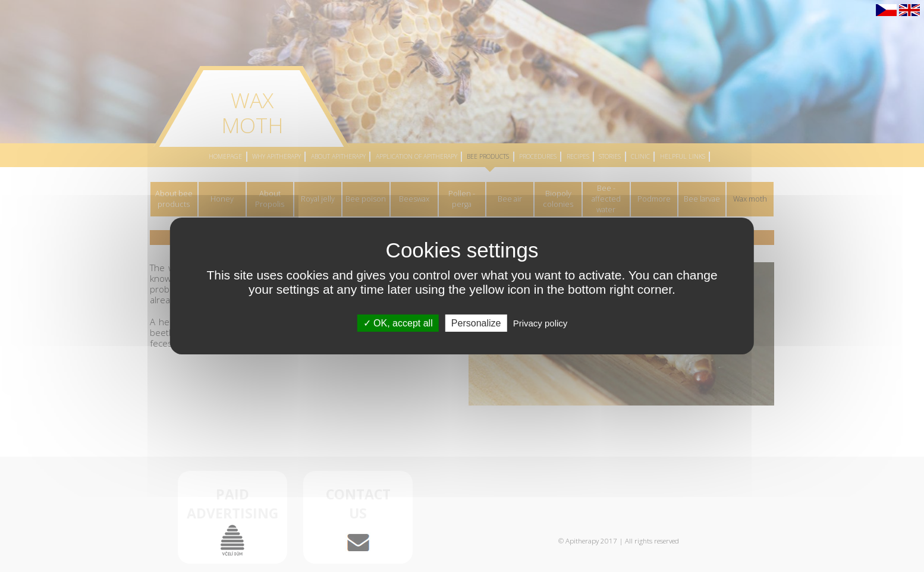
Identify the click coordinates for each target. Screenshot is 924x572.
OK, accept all (398, 323)
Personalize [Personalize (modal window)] (476, 323)
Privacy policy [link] (540, 323)
